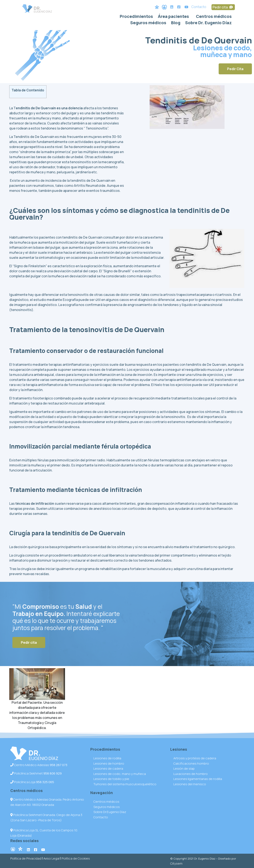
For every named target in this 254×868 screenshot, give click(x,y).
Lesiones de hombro (109, 763)
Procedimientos (136, 16)
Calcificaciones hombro (191, 763)
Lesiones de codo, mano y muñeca (120, 774)
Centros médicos (214, 16)
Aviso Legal (51, 858)
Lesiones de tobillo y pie (111, 779)
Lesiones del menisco (190, 784)
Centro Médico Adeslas (39, 765)
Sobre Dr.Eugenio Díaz (110, 812)
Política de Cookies (76, 858)
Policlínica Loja (32, 782)
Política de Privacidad (26, 858)
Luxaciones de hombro (191, 774)
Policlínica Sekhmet (36, 773)
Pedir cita (223, 7)
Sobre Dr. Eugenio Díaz (208, 23)
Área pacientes (173, 16)
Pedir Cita (235, 69)
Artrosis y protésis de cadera (195, 758)
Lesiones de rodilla (107, 758)
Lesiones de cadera (108, 769)
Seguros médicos (148, 23)
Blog (176, 23)
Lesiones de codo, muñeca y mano (222, 51)
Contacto (199, 7)
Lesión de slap (184, 769)
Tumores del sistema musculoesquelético (125, 784)
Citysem (176, 863)
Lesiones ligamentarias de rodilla (198, 779)
